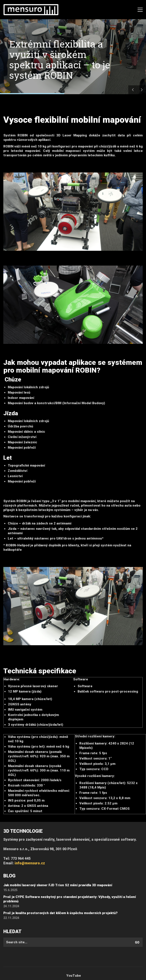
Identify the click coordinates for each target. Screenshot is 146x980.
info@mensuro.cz (30, 863)
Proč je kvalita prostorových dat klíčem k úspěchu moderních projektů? (60, 913)
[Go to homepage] (31, 10)
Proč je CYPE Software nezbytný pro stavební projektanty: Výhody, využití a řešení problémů (70, 899)
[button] (140, 10)
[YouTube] (74, 976)
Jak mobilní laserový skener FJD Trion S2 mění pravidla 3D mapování (58, 885)
